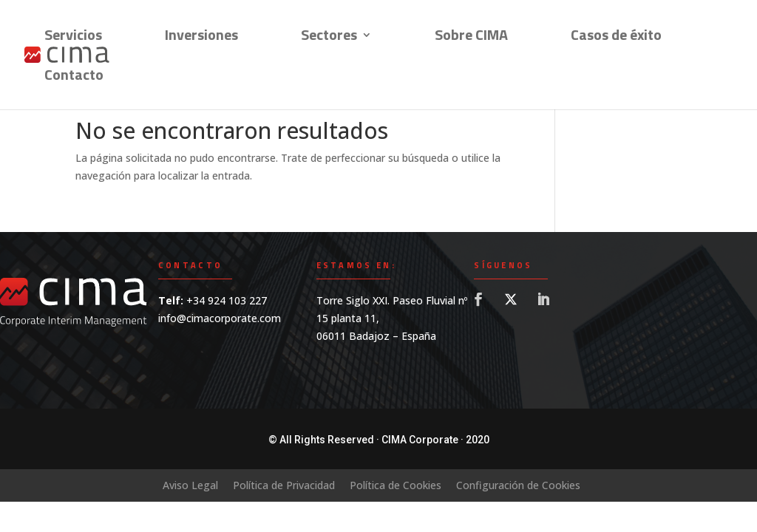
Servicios (73, 38)
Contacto (74, 78)
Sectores (329, 38)
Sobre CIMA (471, 38)
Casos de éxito (616, 38)
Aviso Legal (190, 485)
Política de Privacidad (284, 485)
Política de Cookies (396, 485)
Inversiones (201, 38)
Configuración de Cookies (518, 485)
